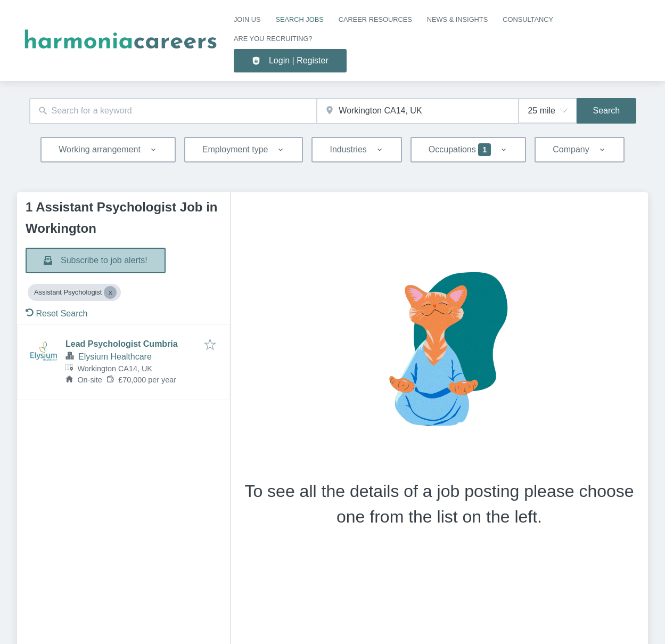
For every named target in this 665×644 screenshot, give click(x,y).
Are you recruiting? (273, 39)
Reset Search (56, 313)
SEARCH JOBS (299, 19)
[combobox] (173, 111)
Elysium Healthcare (115, 357)
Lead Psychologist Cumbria (122, 344)
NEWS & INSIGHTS (457, 19)
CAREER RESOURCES (375, 19)
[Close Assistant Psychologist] (110, 292)
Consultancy (528, 19)
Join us (247, 19)
